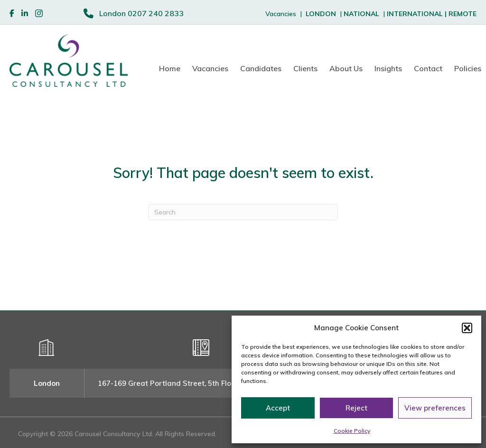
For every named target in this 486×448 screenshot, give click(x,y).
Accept (278, 408)
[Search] (243, 212)
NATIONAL (361, 14)
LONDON (321, 14)
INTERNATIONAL (418, 14)
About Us (346, 68)
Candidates (261, 68)
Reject (356, 408)
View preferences (435, 408)
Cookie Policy (352, 431)
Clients (305, 68)
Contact (428, 68)
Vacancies (210, 68)
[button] (467, 328)
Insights (388, 68)
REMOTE (463, 14)
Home (170, 68)
